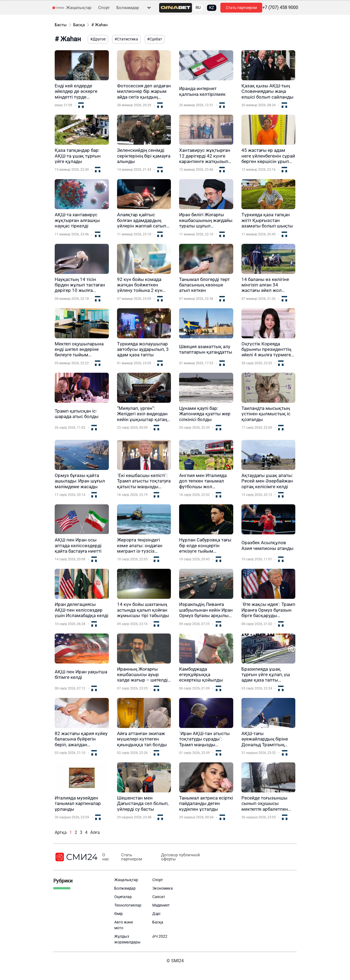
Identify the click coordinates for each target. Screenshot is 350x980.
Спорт (104, 8)
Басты (61, 25)
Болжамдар (128, 8)
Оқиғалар (123, 897)
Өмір (119, 914)
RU (198, 8)
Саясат (159, 897)
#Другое (98, 39)
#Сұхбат (155, 39)
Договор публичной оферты (179, 857)
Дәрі (156, 914)
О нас (106, 857)
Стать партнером (241, 8)
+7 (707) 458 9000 (280, 8)
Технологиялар (128, 905)
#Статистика (126, 39)
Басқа (79, 25)
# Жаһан (100, 25)
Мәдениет (161, 905)
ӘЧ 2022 (160, 936)
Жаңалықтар (79, 8)
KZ (212, 8)
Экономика (163, 888)
